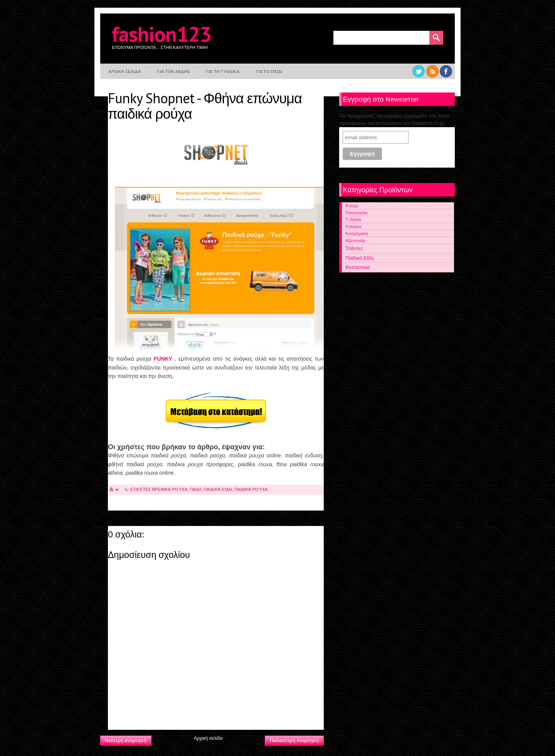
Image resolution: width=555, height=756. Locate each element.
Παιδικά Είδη (359, 258)
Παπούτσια (356, 213)
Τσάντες (354, 248)
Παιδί (195, 489)
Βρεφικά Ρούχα (170, 489)
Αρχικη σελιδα (125, 72)
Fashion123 (161, 34)
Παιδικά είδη (218, 489)
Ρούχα (352, 206)
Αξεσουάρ (355, 240)
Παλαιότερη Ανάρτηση (294, 741)
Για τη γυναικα (223, 72)
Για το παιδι (269, 72)
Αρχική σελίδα (208, 738)
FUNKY (164, 359)
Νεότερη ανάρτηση (126, 741)
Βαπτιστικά (357, 267)
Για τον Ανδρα (174, 72)
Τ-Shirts (353, 219)
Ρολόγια (353, 226)
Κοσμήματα (357, 233)
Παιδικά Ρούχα (251, 489)
